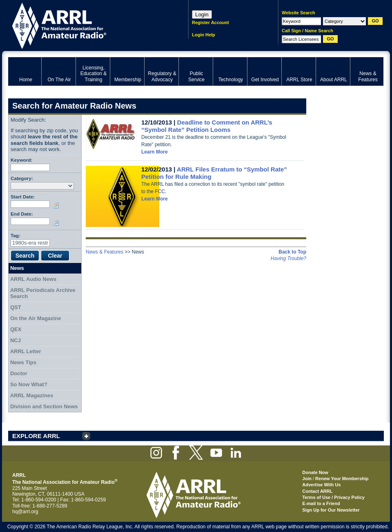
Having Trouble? (288, 258)
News (17, 268)
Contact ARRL (317, 491)
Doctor (19, 373)
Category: (22, 178)
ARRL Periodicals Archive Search (43, 293)
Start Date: (23, 197)
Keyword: (21, 160)
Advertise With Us (321, 485)
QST (16, 307)
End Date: (22, 214)
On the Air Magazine (36, 318)
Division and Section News (44, 406)
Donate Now (315, 472)
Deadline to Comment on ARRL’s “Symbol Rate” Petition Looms (207, 126)
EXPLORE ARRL (36, 436)
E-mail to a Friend (321, 503)
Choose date (58, 205)
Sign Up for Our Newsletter (331, 510)
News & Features (105, 252)
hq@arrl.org (25, 512)
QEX (16, 329)
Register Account (210, 22)
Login (202, 14)
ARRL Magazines (32, 395)
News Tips (23, 362)
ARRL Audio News (33, 279)
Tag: (16, 235)
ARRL (88, 25)
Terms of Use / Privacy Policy (333, 497)
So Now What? (29, 384)
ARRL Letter (26, 351)
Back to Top (292, 252)
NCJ (16, 340)
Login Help (204, 35)
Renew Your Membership (342, 479)
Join (307, 479)
